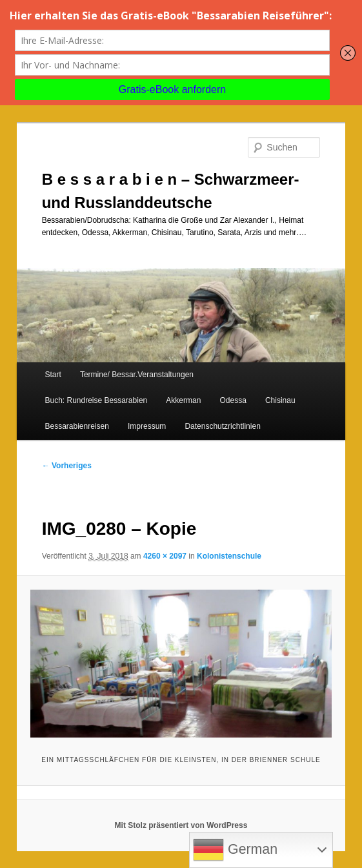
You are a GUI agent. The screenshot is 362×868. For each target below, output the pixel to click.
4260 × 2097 (165, 556)
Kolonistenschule (229, 556)
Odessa (233, 400)
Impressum (147, 426)
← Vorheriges (67, 466)
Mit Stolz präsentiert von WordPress (181, 825)
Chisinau (280, 400)
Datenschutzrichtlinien (222, 426)
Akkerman (183, 400)
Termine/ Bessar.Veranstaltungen (137, 375)
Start (53, 375)
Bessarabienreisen (76, 426)
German (235, 850)
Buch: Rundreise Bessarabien (96, 400)
